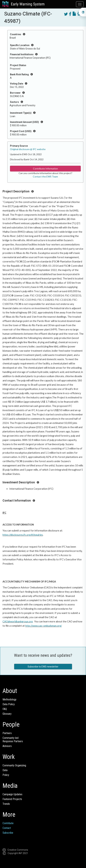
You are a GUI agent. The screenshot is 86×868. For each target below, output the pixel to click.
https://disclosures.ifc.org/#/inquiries (23, 535)
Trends (6, 804)
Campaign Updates (12, 794)
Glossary (7, 714)
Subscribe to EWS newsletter (43, 667)
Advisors (7, 746)
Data (5, 770)
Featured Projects (12, 799)
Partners (7, 733)
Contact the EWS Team (45, 177)
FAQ (5, 709)
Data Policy (9, 704)
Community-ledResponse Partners (13, 740)
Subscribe (8, 833)
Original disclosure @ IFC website (28, 149)
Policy (6, 775)
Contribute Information (45, 169)
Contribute (8, 823)
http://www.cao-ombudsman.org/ (44, 626)
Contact (7, 828)
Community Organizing (14, 765)
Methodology (9, 699)
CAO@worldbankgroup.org (18, 621)
